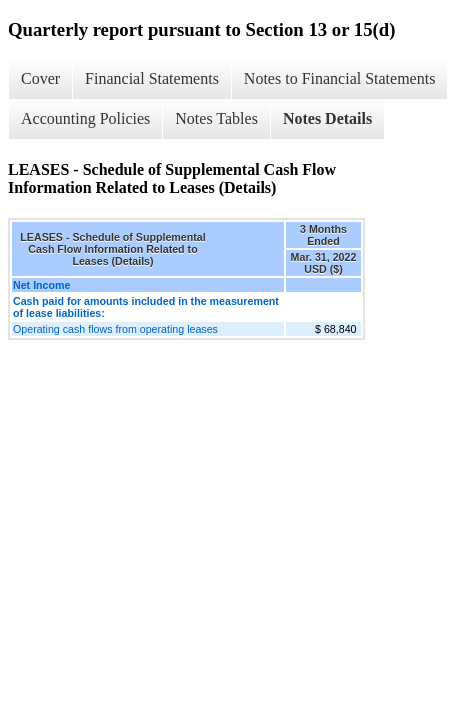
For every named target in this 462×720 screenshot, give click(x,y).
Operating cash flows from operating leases (115, 329)
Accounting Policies (85, 118)
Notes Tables (216, 118)
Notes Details (327, 118)
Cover (40, 78)
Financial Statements (152, 78)
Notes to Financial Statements (340, 78)
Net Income (41, 285)
